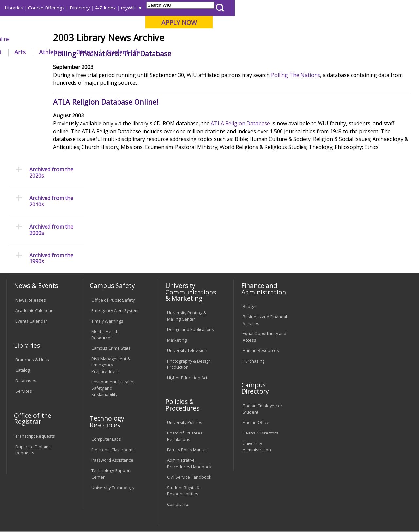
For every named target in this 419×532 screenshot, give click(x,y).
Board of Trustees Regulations (185, 378)
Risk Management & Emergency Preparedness (111, 307)
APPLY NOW (363, 22)
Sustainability (110, 485)
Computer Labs (106, 381)
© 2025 (24, 512)
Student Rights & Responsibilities (183, 432)
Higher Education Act (187, 319)
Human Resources (261, 292)
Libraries (198, 8)
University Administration (257, 388)
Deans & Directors (260, 375)
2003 (189, 67)
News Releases (31, 242)
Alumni (175, 52)
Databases (26, 322)
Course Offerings (231, 8)
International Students (100, 8)
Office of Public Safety (113, 242)
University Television (187, 292)
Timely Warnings (107, 263)
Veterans (146, 485)
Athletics (235, 52)
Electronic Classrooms (113, 391)
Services (24, 333)
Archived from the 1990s (51, 177)
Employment (70, 485)
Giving (269, 52)
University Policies (185, 364)
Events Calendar (31, 263)
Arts (204, 52)
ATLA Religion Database (275, 171)
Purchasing (254, 302)
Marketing (177, 281)
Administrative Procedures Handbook (189, 405)
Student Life (308, 52)
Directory (264, 8)
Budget (250, 248)
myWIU (313, 8)
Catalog (23, 312)
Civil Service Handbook (189, 418)
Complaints (178, 446)
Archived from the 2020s (51, 91)
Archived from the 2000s (51, 148)
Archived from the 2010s (51, 119)
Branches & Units (32, 301)
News (153, 67)
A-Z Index (290, 8)
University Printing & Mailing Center (187, 257)
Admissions (137, 52)
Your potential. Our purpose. (73, 39)
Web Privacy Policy (145, 512)
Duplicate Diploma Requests (33, 391)
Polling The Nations (331, 123)
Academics (94, 52)
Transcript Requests (35, 378)
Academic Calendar (34, 252)
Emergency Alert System (115, 252)
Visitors (62, 8)
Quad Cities (157, 39)
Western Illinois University (103, 28)
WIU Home (105, 67)
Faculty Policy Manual (187, 391)
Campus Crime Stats (111, 290)
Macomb (126, 39)
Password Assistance (112, 402)
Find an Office (256, 364)
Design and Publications (191, 271)
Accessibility (31, 485)
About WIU (51, 52)
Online (186, 39)
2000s (171, 67)
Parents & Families (29, 8)
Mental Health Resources (105, 276)
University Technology (113, 429)
